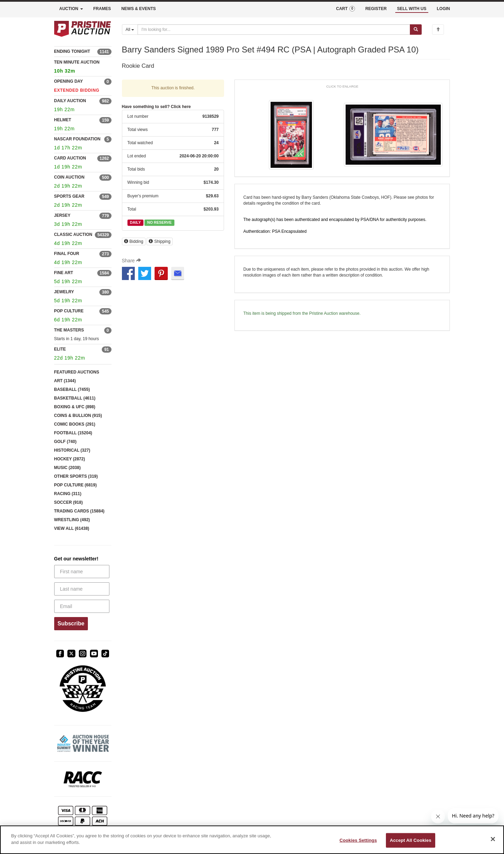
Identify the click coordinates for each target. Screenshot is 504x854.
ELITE (60, 349)
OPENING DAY (69, 81)
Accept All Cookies (411, 840)
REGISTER (376, 9)
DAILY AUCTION (70, 101)
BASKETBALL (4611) (75, 398)
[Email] (82, 606)
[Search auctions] (274, 30)
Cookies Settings (358, 840)
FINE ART (64, 273)
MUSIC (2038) (68, 468)
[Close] (493, 839)
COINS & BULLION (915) (78, 416)
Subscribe (71, 623)
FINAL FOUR (67, 254)
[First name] (82, 572)
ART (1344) (65, 381)
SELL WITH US (412, 9)
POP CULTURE (69, 311)
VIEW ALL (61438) (72, 528)
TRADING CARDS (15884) (79, 511)
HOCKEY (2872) (70, 459)
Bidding (134, 241)
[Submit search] (416, 30)
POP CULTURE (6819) (76, 485)
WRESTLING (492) (72, 520)
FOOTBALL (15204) (73, 433)
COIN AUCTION (69, 177)
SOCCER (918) (69, 502)
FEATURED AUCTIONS (77, 372)
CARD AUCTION (70, 158)
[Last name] (82, 589)
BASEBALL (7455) (72, 389)
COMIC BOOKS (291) (75, 424)
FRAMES (102, 9)
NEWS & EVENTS (138, 9)
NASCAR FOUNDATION (77, 139)
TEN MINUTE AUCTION (83, 68)
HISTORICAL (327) (72, 450)
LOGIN (444, 9)
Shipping (160, 241)
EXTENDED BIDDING (77, 90)
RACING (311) (68, 494)
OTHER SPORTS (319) (76, 476)
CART (345, 9)
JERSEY (62, 215)
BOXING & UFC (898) (75, 407)
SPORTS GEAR (69, 196)
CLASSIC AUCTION (73, 235)
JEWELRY (64, 292)
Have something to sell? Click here (156, 107)
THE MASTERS (69, 330)
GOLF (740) (65, 442)
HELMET (63, 120)
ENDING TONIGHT (72, 51)
